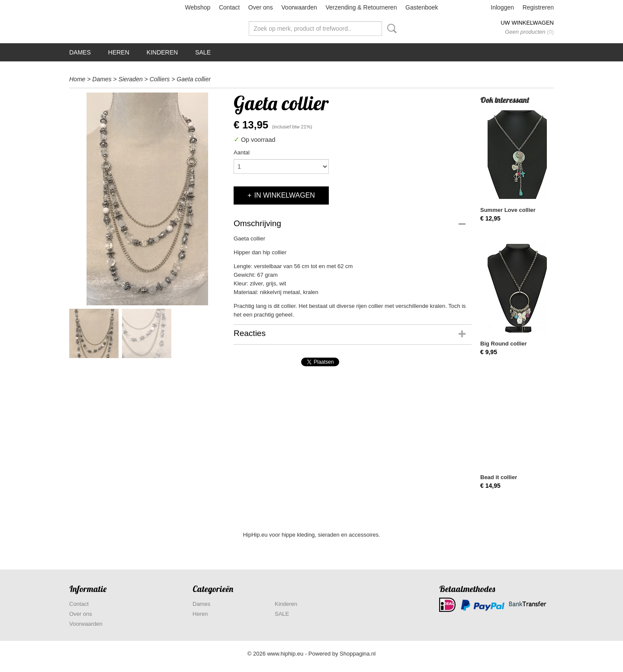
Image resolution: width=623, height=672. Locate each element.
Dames (80, 52)
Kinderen (162, 52)
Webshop (197, 7)
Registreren (538, 7)
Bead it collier (499, 477)
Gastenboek (422, 7)
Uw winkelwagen (527, 23)
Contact (229, 7)
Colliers (160, 79)
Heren (119, 52)
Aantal (242, 152)
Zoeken (390, 29)
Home (77, 79)
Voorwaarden (299, 7)
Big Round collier (504, 344)
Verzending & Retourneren (361, 7)
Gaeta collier (194, 79)
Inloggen (502, 7)
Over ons (261, 7)
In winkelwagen (284, 195)
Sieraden (131, 79)
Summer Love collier (508, 210)
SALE (203, 52)
